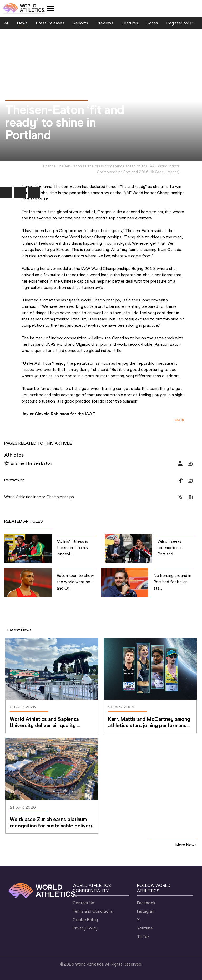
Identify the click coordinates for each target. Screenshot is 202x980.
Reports (80, 23)
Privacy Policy (85, 928)
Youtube (145, 928)
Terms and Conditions (93, 911)
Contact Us (83, 903)
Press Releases (50, 23)
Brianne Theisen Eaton (31, 463)
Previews (105, 23)
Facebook (146, 903)
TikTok (143, 936)
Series (152, 23)
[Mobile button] (50, 8)
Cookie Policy (85, 920)
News (22, 23)
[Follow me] (7, 464)
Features (130, 23)
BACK (179, 420)
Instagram (146, 911)
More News (186, 845)
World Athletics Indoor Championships (39, 497)
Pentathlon (14, 480)
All (6, 23)
